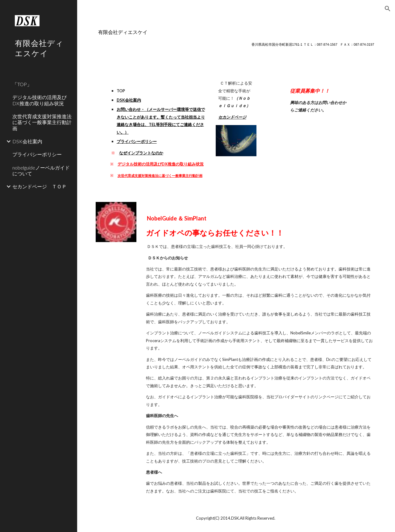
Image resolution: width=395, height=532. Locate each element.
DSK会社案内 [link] (27, 141)
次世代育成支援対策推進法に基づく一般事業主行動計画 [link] (42, 122)
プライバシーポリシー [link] (37, 154)
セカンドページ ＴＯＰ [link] (39, 186)
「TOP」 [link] (22, 84)
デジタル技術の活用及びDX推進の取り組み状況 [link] (39, 100)
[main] (236, 38)
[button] (388, 9)
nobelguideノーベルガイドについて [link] (41, 170)
